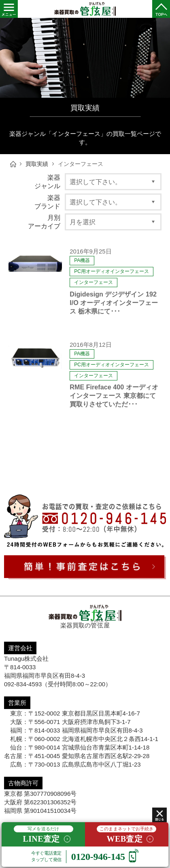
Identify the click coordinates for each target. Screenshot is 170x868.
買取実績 (37, 164)
